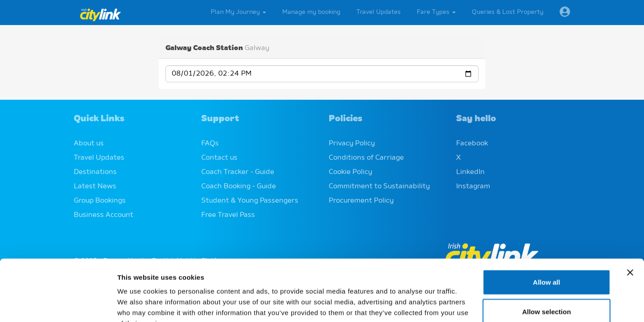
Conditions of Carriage (366, 158)
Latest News (95, 186)
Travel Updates (379, 12)
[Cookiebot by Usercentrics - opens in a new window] (58, 305)
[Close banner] (630, 217)
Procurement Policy (361, 201)
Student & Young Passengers (250, 201)
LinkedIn (470, 172)
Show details (469, 304)
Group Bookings (100, 201)
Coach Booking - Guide (239, 186)
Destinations (95, 172)
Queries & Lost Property (508, 12)
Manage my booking (311, 12)
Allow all (547, 227)
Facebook (472, 144)
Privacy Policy (352, 144)
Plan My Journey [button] (238, 12)
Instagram (473, 186)
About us (89, 144)
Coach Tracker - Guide (238, 172)
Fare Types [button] (436, 12)
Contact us (219, 158)
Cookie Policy (350, 172)
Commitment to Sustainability (379, 186)
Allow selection (546, 256)
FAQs (210, 144)
